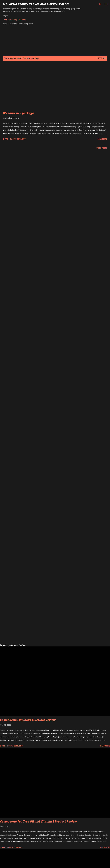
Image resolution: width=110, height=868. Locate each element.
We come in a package (18, 113)
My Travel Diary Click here (15, 20)
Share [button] (5, 139)
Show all (101, 58)
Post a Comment (18, 139)
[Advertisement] (22, 89)
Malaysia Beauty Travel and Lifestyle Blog (36, 4)
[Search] (100, 4)
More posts (102, 148)
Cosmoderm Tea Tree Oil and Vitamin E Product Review (38, 821)
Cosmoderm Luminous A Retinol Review (28, 720)
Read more (102, 139)
